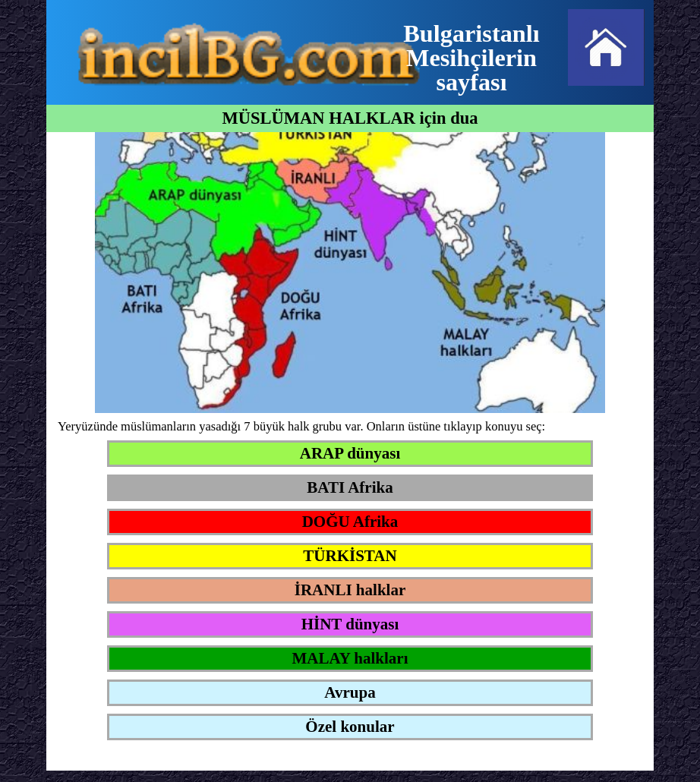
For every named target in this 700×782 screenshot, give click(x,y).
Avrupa (350, 692)
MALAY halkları (350, 658)
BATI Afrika (350, 487)
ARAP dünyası (350, 453)
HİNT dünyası (350, 624)
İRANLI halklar (350, 590)
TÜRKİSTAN (350, 556)
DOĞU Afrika (350, 522)
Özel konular (350, 727)
